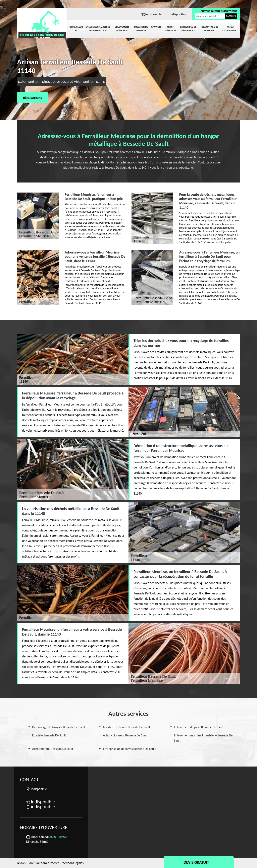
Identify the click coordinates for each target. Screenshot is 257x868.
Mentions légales (72, 863)
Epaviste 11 (156, 29)
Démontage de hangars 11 (210, 29)
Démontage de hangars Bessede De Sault (59, 727)
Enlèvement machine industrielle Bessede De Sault (203, 738)
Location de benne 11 (141, 29)
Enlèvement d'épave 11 (122, 29)
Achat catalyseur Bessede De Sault (125, 735)
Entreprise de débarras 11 (188, 29)
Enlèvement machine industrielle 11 (98, 29)
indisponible (151, 14)
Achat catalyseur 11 (230, 29)
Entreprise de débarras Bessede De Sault (129, 749)
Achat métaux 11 (170, 29)
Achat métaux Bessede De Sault (53, 749)
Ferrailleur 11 (76, 29)
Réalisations (33, 98)
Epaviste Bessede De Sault (49, 735)
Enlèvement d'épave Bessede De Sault (199, 727)
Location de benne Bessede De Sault (126, 727)
